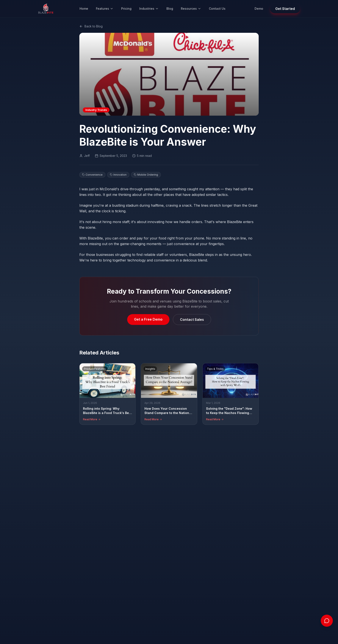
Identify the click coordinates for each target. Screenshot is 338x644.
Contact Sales (192, 320)
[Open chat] (327, 621)
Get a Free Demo (148, 319)
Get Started (285, 9)
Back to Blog (91, 26)
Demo (259, 9)
